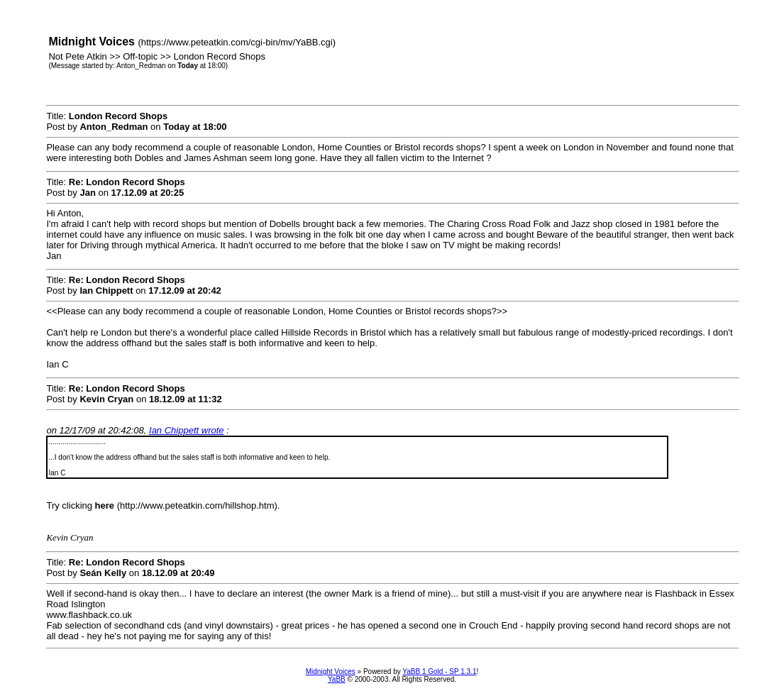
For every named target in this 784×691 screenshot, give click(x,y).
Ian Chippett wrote (187, 430)
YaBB (337, 679)
